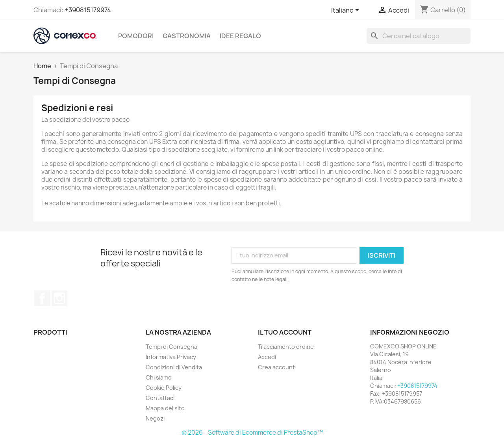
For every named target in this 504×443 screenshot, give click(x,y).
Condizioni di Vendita (174, 367)
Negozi (155, 418)
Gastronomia (187, 36)
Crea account (276, 367)
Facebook (42, 298)
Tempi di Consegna (171, 347)
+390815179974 (88, 10)
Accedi (267, 357)
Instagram (59, 298)
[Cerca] (419, 36)
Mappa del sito (165, 408)
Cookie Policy (164, 388)
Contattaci (160, 398)
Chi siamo (159, 377)
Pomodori (136, 36)
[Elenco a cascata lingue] (346, 11)
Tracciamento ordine (286, 347)
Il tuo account (285, 332)
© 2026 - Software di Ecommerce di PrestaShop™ (252, 433)
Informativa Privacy (171, 357)
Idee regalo (240, 36)
